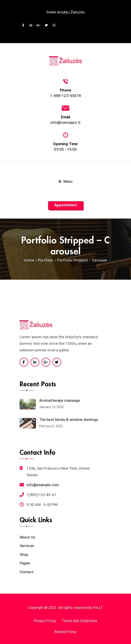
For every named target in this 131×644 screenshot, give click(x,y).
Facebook (23, 25)
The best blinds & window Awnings (69, 420)
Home (29, 260)
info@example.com (43, 485)
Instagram (54, 25)
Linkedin (31, 25)
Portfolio (46, 260)
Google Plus (46, 362)
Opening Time (65, 144)
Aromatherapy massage (60, 400)
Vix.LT (98, 608)
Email (66, 117)
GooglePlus (39, 25)
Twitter (46, 25)
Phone (66, 90)
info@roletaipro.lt (65, 122)
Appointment (66, 205)
